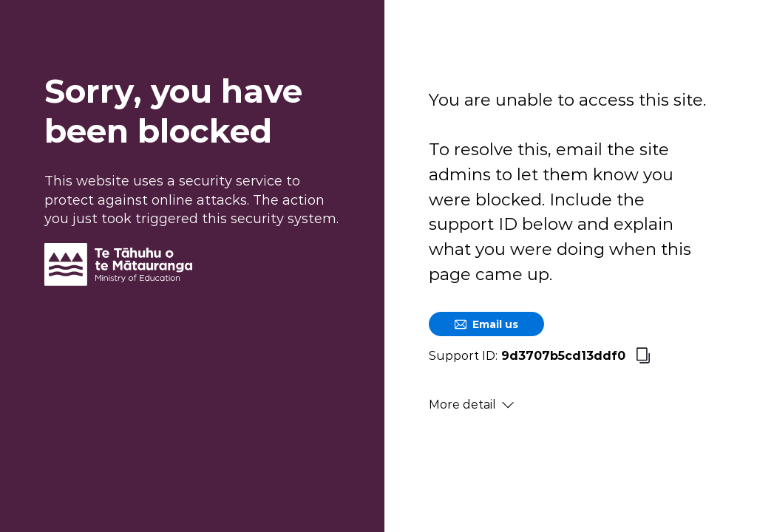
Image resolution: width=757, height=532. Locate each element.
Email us (486, 324)
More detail (471, 405)
